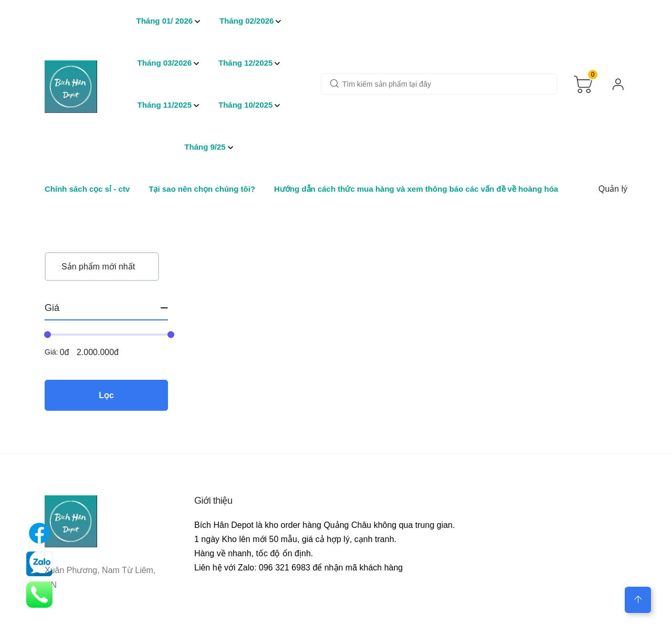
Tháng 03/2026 (165, 63)
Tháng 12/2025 (245, 63)
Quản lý (613, 189)
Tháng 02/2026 (246, 21)
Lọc (106, 395)
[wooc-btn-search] (334, 85)
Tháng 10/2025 (245, 105)
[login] (618, 84)
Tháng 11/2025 (165, 105)
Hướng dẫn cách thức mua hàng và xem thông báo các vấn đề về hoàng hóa (416, 189)
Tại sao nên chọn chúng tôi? (202, 189)
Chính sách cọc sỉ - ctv (87, 189)
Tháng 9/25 (205, 147)
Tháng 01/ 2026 (165, 21)
